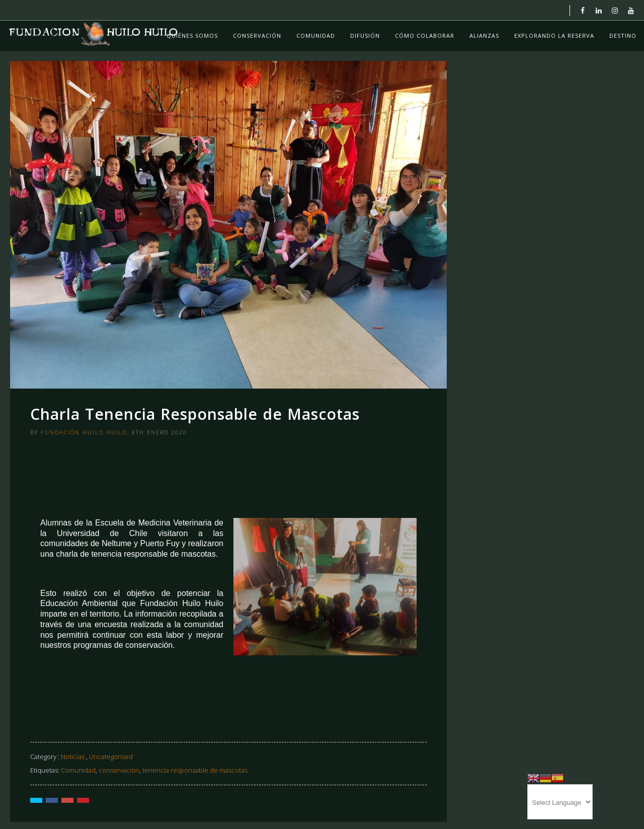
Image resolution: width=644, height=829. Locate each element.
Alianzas (484, 35)
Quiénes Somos (192, 35)
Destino (623, 35)
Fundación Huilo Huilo (84, 432)
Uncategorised (111, 757)
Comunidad (316, 35)
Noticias (73, 757)
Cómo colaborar (425, 35)
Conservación (257, 35)
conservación (119, 770)
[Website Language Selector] (560, 802)
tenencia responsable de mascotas (195, 770)
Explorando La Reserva (554, 35)
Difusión (365, 35)
